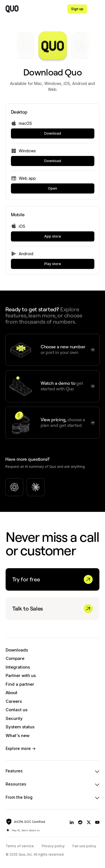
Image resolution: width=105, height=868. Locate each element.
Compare (15, 658)
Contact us (17, 710)
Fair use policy (84, 846)
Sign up (77, 9)
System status (20, 727)
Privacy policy (53, 846)
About (11, 693)
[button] (98, 9)
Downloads (17, 650)
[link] (53, 133)
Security (14, 718)
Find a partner (20, 684)
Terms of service (20, 846)
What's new (17, 735)
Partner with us (21, 675)
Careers (14, 701)
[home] (12, 9)
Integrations (18, 667)
